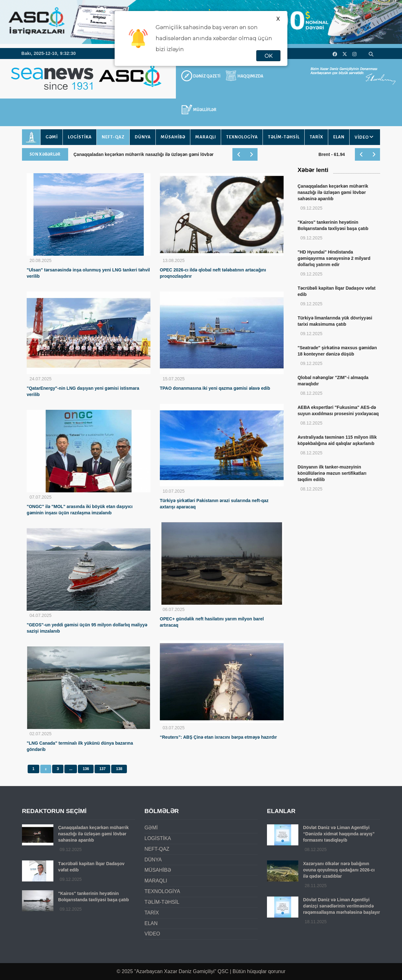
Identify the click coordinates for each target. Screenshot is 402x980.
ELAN (339, 137)
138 (119, 769)
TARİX (316, 137)
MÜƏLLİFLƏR (205, 110)
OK (268, 56)
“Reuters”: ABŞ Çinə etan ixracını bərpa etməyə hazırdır (218, 737)
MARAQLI (206, 137)
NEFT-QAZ (113, 137)
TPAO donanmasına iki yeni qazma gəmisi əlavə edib (215, 388)
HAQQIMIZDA (250, 76)
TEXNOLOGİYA (242, 137)
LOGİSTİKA (80, 137)
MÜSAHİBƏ (173, 137)
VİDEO (362, 137)
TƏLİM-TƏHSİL (284, 137)
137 (102, 769)
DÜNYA (143, 137)
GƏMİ (52, 137)
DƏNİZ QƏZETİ (207, 76)
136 (86, 769)
